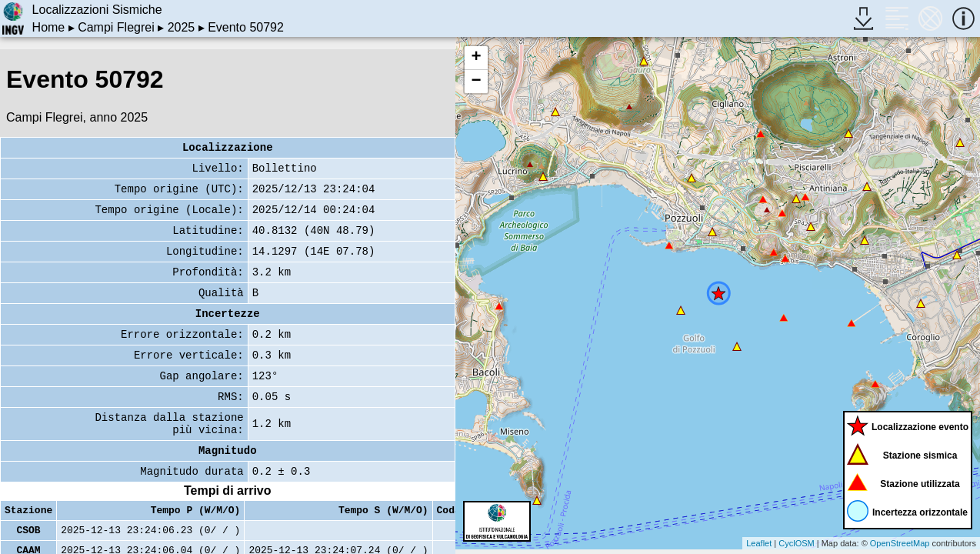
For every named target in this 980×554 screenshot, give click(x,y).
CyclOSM (796, 543)
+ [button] (476, 58)
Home (49, 27)
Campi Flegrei (116, 27)
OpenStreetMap (900, 543)
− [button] (476, 82)
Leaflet (759, 543)
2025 (182, 27)
